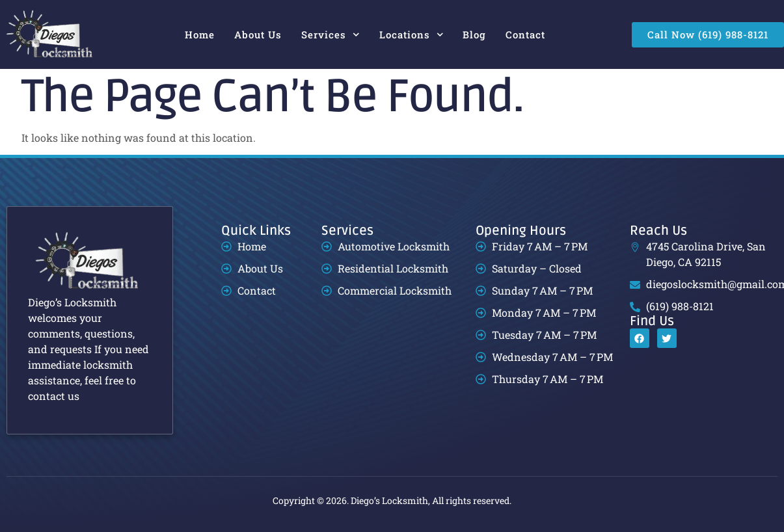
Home (200, 34)
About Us (258, 34)
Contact (525, 34)
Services (331, 35)
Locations (412, 35)
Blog (474, 34)
